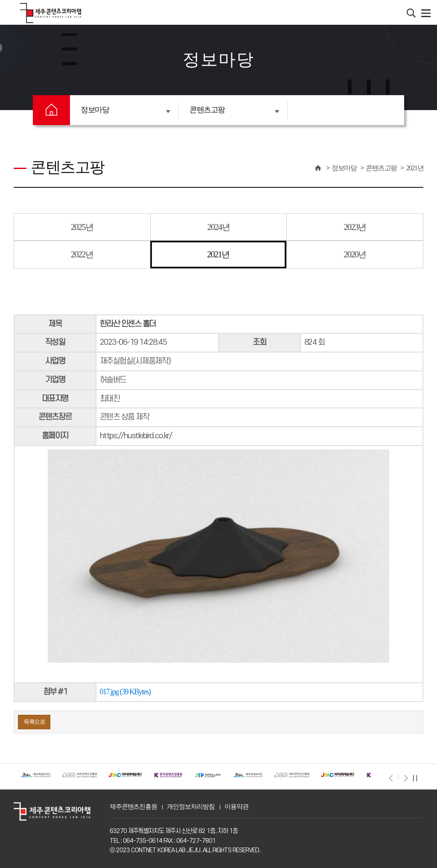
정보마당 (125, 110)
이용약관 (236, 807)
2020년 (355, 254)
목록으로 (34, 722)
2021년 (415, 168)
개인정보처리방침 (191, 807)
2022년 (82, 254)
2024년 (219, 227)
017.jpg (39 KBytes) (125, 692)
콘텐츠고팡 (234, 110)
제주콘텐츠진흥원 (133, 807)
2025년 (82, 227)
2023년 (355, 227)
